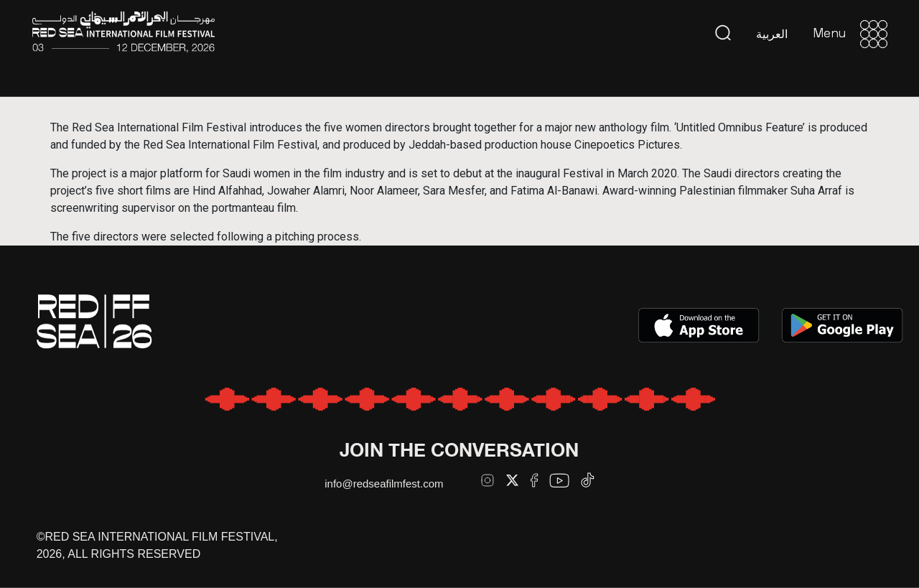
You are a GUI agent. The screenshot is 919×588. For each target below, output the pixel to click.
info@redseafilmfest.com (384, 484)
